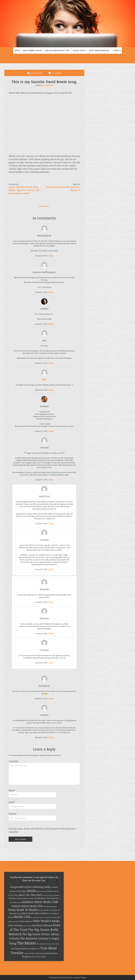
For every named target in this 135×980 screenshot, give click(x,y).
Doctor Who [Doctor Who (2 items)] (13, 895)
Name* (12, 790)
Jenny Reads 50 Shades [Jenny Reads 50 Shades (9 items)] (23, 910)
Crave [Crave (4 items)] (49, 891)
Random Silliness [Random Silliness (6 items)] (43, 925)
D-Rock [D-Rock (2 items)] (56, 891)
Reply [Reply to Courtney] (51, 480)
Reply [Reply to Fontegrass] (52, 698)
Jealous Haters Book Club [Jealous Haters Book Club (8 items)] (27, 906)
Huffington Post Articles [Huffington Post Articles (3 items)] (47, 898)
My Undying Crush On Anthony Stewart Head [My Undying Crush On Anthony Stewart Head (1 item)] (45, 917)
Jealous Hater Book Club (57, 50)
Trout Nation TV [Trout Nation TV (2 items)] (33, 949)
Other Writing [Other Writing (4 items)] (15, 925)
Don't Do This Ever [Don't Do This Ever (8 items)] (30, 895)
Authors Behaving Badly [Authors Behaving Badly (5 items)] (37, 887)
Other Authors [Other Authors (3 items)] (26, 921)
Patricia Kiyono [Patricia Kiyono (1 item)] (27, 926)
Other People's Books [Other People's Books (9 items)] (46, 921)
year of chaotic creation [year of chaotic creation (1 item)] (38, 957)
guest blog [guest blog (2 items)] (16, 898)
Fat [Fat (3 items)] (10, 898)
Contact (117, 50)
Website (13, 814)
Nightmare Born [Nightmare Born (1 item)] (14, 921)
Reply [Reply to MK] (51, 390)
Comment (13, 761)
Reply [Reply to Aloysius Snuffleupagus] (51, 292)
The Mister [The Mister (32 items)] (26, 943)
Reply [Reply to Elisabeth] (51, 602)
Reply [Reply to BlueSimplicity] (51, 256)
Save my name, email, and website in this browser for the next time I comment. (42, 830)
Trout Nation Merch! (99, 50)
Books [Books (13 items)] (32, 891)
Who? (17, 50)
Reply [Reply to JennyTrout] (51, 523)
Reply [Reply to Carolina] (51, 324)
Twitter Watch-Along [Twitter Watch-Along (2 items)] (38, 953)
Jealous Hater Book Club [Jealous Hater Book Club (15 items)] (40, 902)
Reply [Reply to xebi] (51, 363)
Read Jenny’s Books (33, 50)
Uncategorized (48, 85)
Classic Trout (79, 50)
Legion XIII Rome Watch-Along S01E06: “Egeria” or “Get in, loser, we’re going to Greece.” (24, 190)
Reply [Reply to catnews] (52, 737)
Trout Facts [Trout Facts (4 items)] (20, 949)
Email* (12, 802)
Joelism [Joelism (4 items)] (44, 913)
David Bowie (44, 206)
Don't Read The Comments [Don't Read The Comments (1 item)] (51, 895)
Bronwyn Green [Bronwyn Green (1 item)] (41, 891)
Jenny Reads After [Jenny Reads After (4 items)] (30, 913)
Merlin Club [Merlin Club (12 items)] (22, 917)
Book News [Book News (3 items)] (22, 891)
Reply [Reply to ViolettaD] (51, 431)
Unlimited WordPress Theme (60, 977)
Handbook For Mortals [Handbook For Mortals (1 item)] (28, 898)
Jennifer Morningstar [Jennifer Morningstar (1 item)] (50, 906)
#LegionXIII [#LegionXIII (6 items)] (17, 887)
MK (44, 380)
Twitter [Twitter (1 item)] (26, 953)
